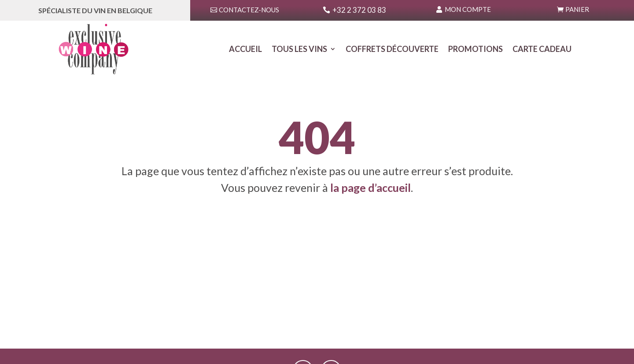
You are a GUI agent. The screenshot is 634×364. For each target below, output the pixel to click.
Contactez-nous (249, 10)
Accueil (245, 50)
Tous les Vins (299, 50)
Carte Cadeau (542, 50)
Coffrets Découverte (392, 50)
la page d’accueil (370, 188)
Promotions (475, 50)
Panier (577, 9)
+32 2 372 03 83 (359, 10)
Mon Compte (468, 9)
